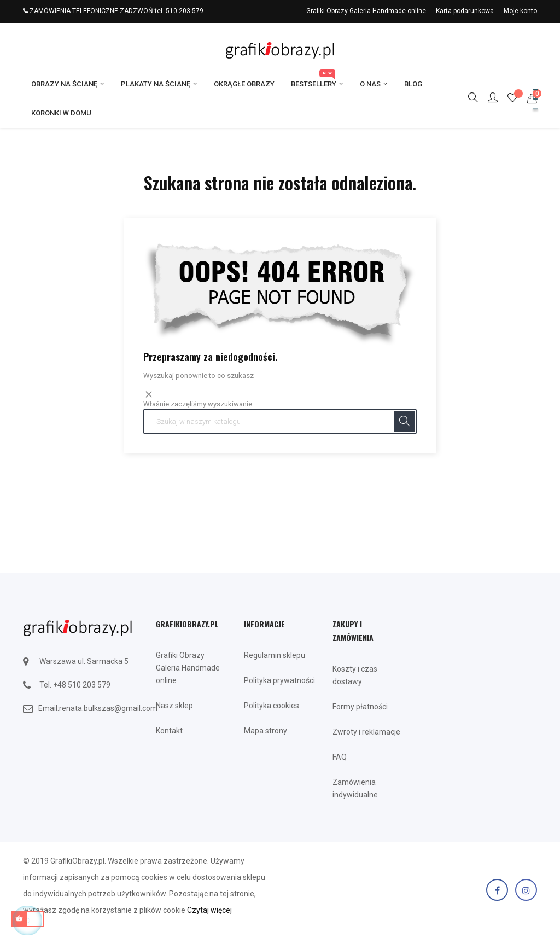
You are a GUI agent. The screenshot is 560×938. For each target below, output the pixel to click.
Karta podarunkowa (465, 11)
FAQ (340, 757)
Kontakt (169, 731)
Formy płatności (360, 707)
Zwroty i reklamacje (366, 732)
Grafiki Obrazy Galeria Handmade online (366, 11)
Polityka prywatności (279, 680)
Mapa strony (266, 731)
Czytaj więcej (209, 910)
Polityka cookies (272, 706)
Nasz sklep (174, 706)
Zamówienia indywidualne (355, 788)
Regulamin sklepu (275, 655)
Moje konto (520, 11)
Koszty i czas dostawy (355, 675)
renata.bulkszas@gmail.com (108, 708)
